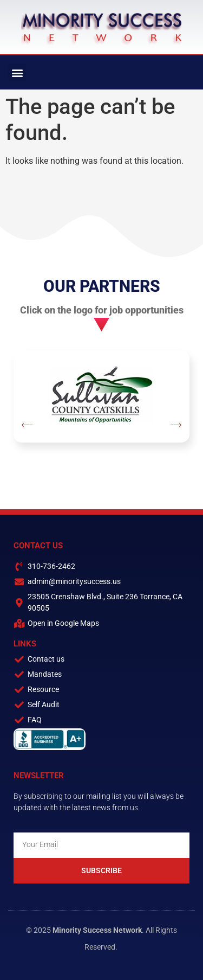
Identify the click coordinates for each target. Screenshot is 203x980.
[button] (17, 72)
